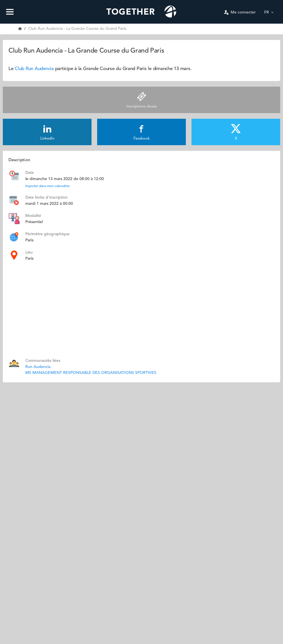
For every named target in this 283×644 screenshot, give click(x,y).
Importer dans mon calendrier (48, 186)
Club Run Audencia (34, 69)
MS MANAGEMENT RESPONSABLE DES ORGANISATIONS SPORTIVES (91, 373)
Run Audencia (38, 367)
